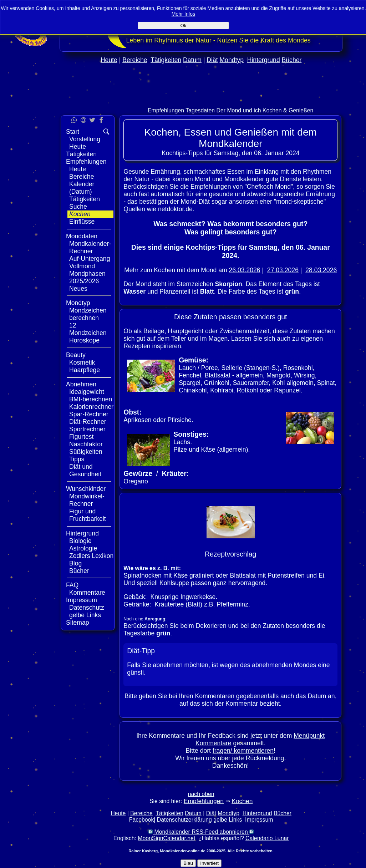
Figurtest (81, 437)
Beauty (76, 355)
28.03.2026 (321, 270)
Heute (109, 60)
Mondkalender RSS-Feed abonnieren (201, 832)
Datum (192, 60)
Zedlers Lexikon (91, 556)
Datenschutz (87, 608)
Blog (75, 563)
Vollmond (82, 266)
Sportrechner (87, 429)
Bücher (292, 60)
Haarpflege (85, 370)
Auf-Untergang (90, 259)
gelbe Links (85, 615)
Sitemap (78, 623)
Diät (212, 60)
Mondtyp (231, 60)
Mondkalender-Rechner (90, 247)
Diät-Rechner (88, 422)
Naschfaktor (86, 444)
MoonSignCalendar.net (166, 838)
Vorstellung (85, 139)
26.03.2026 (245, 270)
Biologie (80, 541)
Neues (78, 289)
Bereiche (135, 60)
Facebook (142, 820)
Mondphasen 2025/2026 (87, 277)
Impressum (82, 600)
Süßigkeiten (86, 452)
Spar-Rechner (89, 414)
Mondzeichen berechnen (88, 314)
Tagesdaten (200, 110)
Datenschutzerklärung (184, 820)
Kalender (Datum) (82, 188)
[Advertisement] (201, 100)
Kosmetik (82, 362)
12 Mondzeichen (88, 329)
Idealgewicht (87, 392)
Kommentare (87, 593)
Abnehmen (81, 384)
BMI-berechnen (91, 399)
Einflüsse (82, 222)
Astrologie (83, 548)
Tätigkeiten (166, 60)
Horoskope (84, 340)
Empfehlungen (166, 110)
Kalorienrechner (91, 407)
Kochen (80, 214)
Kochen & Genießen (288, 110)
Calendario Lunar (267, 838)
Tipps (77, 459)
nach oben (201, 794)
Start (73, 132)
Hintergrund (264, 60)
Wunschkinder (86, 489)
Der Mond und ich (239, 110)
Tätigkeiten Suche (85, 203)
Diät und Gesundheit (85, 470)
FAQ (72, 585)
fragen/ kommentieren (243, 751)
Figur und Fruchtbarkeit (88, 515)
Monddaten (82, 236)
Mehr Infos (184, 14)
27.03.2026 (283, 270)
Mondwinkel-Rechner (87, 500)
